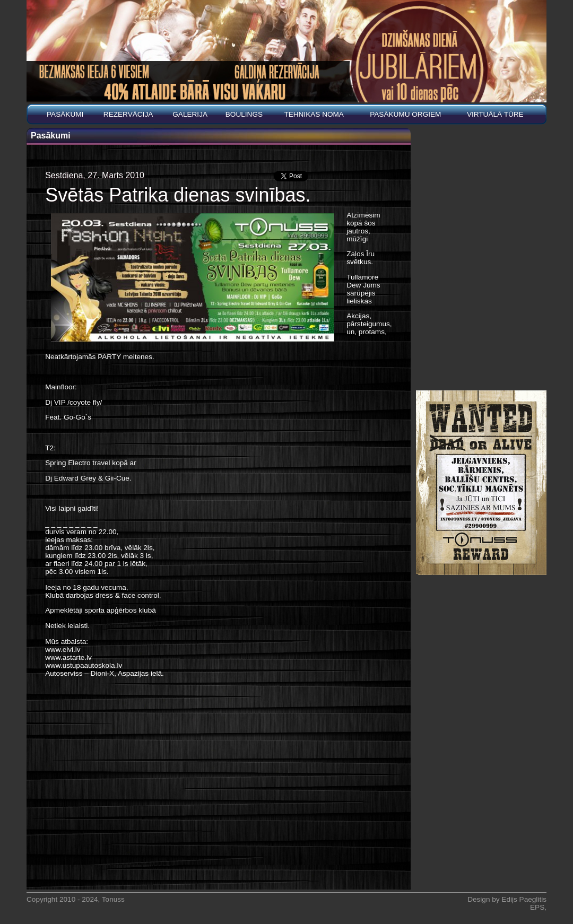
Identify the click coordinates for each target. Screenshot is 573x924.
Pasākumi (65, 114)
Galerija (190, 114)
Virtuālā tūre (495, 114)
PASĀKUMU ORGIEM (405, 114)
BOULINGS (244, 114)
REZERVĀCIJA (128, 114)
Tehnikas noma (314, 114)
